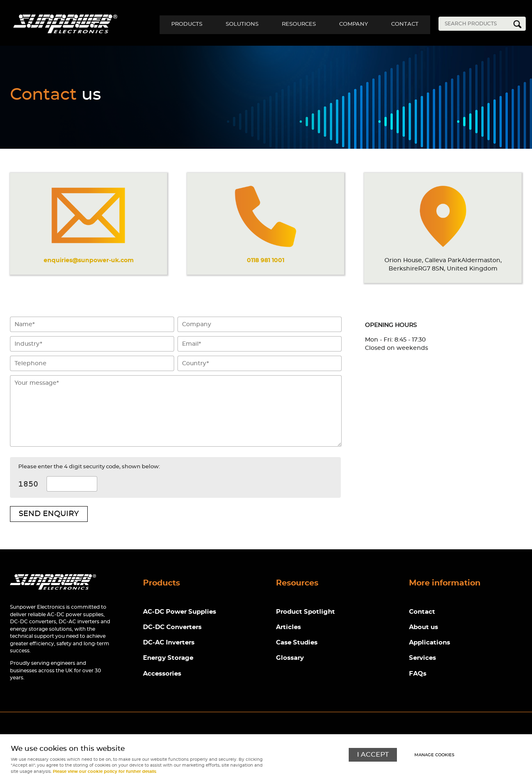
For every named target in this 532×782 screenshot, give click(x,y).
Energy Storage (168, 659)
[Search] (476, 24)
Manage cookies (435, 755)
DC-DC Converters (172, 628)
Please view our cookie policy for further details (105, 772)
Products (179, 24)
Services (422, 659)
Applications (430, 643)
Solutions (236, 24)
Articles (288, 628)
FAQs (418, 674)
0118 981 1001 (266, 260)
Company (351, 24)
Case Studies (297, 643)
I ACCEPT (373, 754)
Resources (295, 24)
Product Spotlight (305, 612)
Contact (404, 24)
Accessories (162, 674)
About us (424, 628)
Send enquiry (49, 514)
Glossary (290, 659)
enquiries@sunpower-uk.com (89, 260)
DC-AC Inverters (169, 643)
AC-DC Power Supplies (180, 612)
